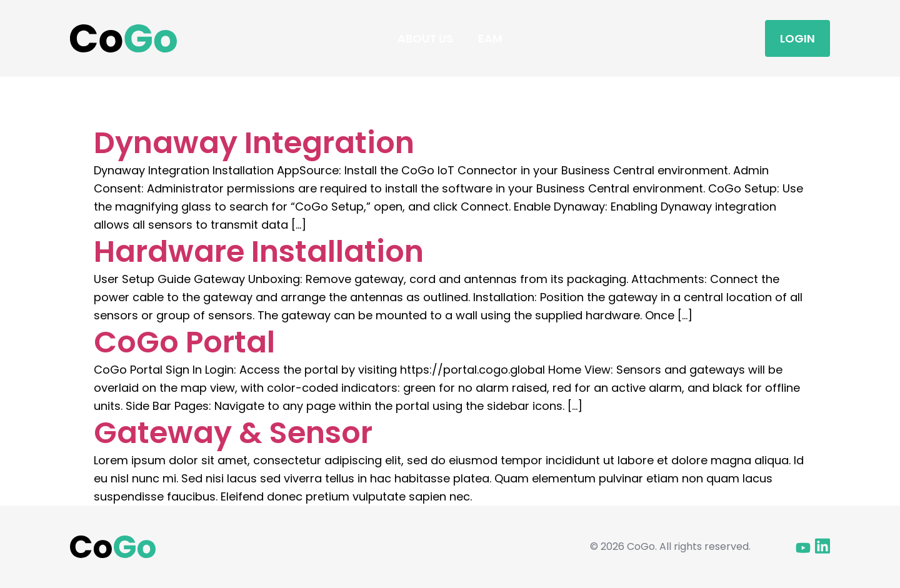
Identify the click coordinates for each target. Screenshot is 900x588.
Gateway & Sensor (233, 433)
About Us (425, 38)
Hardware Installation (259, 252)
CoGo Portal (184, 342)
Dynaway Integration (254, 143)
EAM (490, 38)
